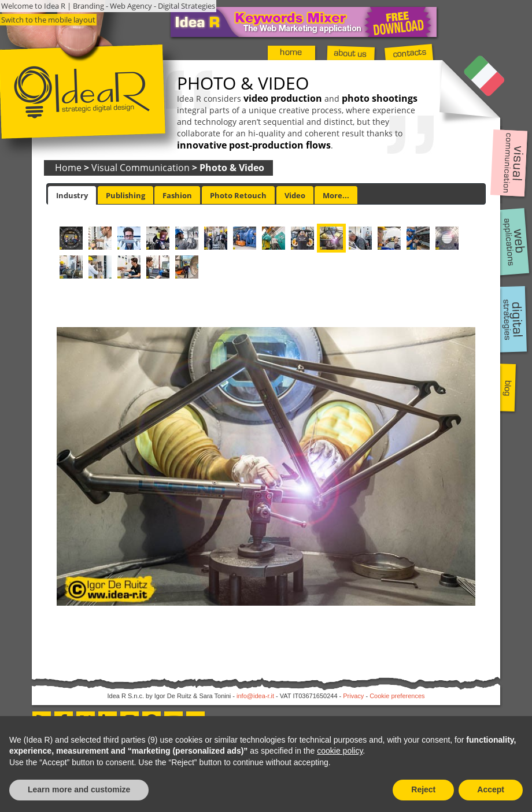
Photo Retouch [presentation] (238, 195)
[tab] (72, 195)
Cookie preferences (397, 696)
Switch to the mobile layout (48, 20)
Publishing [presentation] (125, 195)
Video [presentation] (295, 195)
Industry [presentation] (72, 195)
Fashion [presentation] (177, 195)
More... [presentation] (336, 195)
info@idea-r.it (255, 696)
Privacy (353, 696)
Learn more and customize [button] (79, 789)
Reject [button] (423, 789)
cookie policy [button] (340, 751)
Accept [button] (491, 789)
